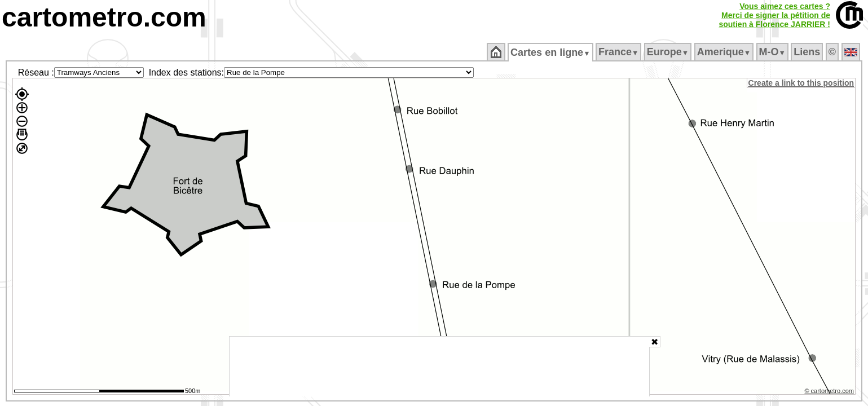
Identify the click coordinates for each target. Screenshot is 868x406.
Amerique (724, 52)
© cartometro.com (830, 392)
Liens (808, 52)
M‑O (773, 52)
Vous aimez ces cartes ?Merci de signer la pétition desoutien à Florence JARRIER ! (774, 15)
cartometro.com (104, 17)
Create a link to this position (802, 83)
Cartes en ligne (551, 52)
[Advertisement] (439, 367)
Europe (668, 52)
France (619, 52)
